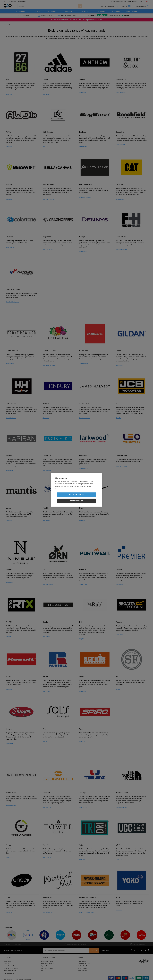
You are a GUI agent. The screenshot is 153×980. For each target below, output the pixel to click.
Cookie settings (88, 498)
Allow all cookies (65, 498)
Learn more (59, 492)
